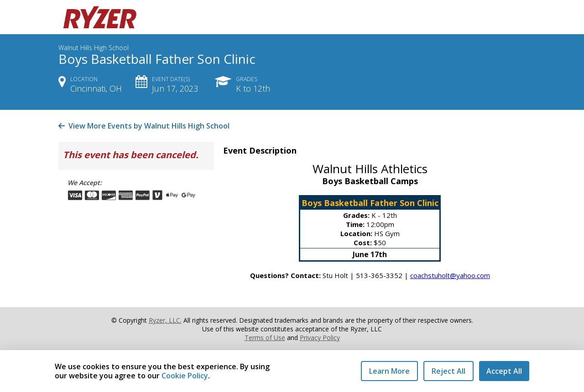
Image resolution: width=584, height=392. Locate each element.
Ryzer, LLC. (165, 320)
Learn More (389, 371)
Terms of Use (265, 338)
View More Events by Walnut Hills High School (144, 126)
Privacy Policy (320, 338)
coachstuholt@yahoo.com (450, 275)
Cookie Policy (185, 376)
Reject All (448, 371)
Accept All (504, 371)
